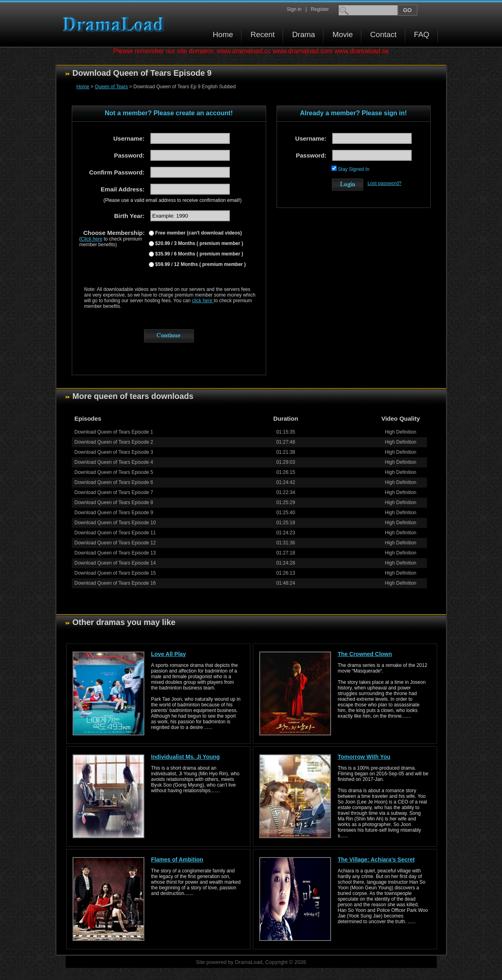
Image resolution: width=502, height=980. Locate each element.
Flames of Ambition (177, 860)
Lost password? (385, 183)
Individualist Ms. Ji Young (186, 757)
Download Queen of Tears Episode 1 (114, 432)
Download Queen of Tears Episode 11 (115, 533)
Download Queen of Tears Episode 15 (115, 573)
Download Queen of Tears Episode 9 (114, 513)
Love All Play (169, 654)
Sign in (294, 9)
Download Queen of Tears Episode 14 (115, 563)
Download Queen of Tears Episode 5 (114, 472)
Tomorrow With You (364, 757)
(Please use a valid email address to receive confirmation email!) (173, 200)
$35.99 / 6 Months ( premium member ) (199, 254)
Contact (383, 34)
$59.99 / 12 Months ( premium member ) (200, 264)
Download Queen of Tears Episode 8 (114, 502)
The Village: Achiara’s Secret (376, 860)
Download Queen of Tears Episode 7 (114, 492)
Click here (92, 239)
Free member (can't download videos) (198, 233)
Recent (262, 34)
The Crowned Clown (365, 654)
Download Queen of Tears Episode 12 (115, 543)
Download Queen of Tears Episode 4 (114, 462)
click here (203, 301)
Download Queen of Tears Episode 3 (114, 452)
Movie (343, 34)
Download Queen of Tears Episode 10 (115, 523)
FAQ (422, 34)
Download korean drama (115, 24)
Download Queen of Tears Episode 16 (115, 583)
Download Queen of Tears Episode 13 (115, 553)
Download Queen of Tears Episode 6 (114, 482)
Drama (303, 34)
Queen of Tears (111, 87)
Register (320, 9)
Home (223, 34)
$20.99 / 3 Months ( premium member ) (199, 243)
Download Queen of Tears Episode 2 (114, 442)
